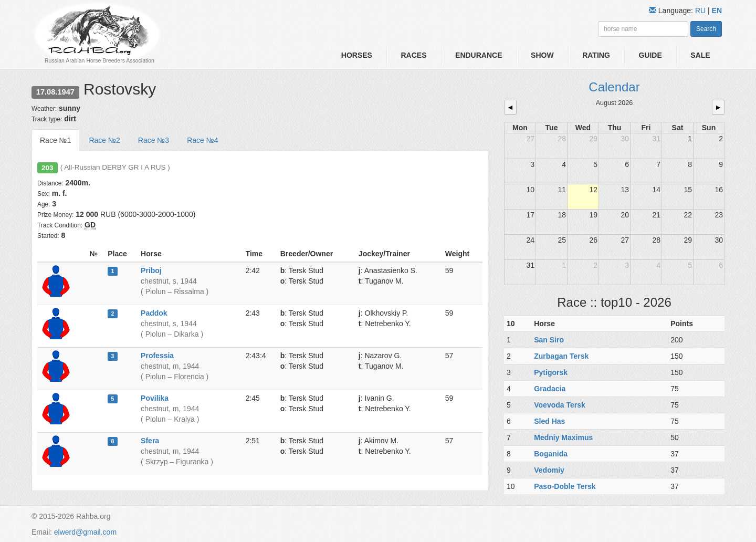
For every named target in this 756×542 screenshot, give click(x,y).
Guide (650, 55)
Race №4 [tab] (202, 140)
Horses (357, 55)
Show (542, 55)
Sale (700, 55)
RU (701, 11)
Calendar (614, 87)
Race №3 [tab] (154, 140)
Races (413, 55)
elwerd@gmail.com (85, 532)
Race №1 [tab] (55, 140)
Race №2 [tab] (104, 140)
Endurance (479, 55)
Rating (596, 55)
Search (706, 29)
